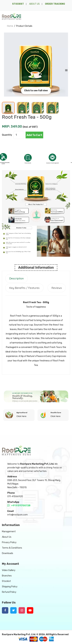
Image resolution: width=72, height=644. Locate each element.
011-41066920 (15, 496)
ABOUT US (34, 4)
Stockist (6, 581)
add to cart (34, 135)
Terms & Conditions (12, 548)
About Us (7, 537)
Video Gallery (9, 570)
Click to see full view (36, 91)
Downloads (8, 553)
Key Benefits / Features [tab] (24, 288)
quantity (7, 135)
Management (9, 532)
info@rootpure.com (18, 515)
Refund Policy (9, 592)
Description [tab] (16, 278)
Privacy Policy (9, 542)
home (10, 26)
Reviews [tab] (57, 288)
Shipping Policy (10, 587)
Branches (7, 576)
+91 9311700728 (19, 506)
